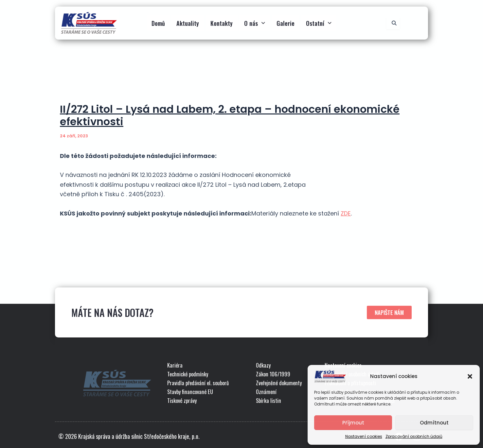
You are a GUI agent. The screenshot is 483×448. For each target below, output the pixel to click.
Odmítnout (434, 423)
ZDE (346, 213)
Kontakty (222, 23)
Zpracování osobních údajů (414, 436)
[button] (470, 376)
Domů (158, 23)
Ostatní (319, 23)
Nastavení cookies (364, 436)
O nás (255, 23)
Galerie (286, 23)
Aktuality (188, 23)
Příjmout (353, 423)
